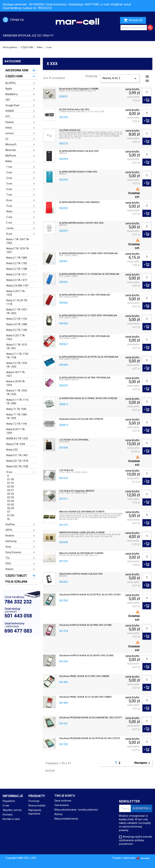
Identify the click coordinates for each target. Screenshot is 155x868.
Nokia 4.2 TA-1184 (17, 330)
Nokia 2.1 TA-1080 (17, 258)
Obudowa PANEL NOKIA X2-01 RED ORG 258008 (84, 676)
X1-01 (11, 483)
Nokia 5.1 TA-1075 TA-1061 (17, 346)
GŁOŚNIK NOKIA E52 (70, 130)
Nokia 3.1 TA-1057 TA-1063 (17, 311)
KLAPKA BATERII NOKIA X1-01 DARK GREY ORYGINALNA (88, 253)
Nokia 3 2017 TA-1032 (16, 293)
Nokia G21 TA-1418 (17, 461)
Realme (10, 536)
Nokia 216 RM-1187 (17, 286)
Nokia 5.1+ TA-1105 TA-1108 (17, 356)
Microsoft (11, 144)
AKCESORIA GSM (17, 70)
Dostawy (8, 815)
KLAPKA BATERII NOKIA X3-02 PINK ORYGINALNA (85, 378)
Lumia (10, 228)
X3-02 (11, 505)
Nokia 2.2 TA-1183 (17, 263)
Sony (8, 547)
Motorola (11, 150)
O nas (6, 806)
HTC (8, 117)
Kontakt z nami (11, 819)
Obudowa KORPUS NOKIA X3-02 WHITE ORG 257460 (86, 656)
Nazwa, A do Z (120, 79)
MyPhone (11, 156)
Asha (9, 211)
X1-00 (11, 479)
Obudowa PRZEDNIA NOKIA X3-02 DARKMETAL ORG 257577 (91, 718)
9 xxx (9, 206)
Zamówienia (61, 805)
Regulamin (9, 801)
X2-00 (11, 487)
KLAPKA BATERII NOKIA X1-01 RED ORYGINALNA (85, 295)
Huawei (10, 122)
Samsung (11, 541)
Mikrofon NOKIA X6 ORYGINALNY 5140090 (81, 553)
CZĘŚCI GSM (14, 76)
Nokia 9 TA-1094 (16, 444)
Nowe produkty (37, 806)
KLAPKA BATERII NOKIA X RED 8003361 (80, 202)
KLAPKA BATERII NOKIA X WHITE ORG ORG (81, 223)
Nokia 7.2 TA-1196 (17, 424)
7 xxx (9, 195)
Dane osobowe (63, 801)
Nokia (9, 161)
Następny (143, 763)
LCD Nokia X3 (66, 470)
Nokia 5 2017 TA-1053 (16, 337)
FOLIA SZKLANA (16, 582)
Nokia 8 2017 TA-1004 (16, 431)
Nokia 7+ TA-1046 (16, 409)
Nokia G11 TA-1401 (17, 455)
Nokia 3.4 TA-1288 (17, 324)
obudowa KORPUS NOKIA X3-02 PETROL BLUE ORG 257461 (90, 595)
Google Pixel (12, 105)
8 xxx (9, 200)
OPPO (9, 530)
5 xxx (9, 184)
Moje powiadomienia (66, 819)
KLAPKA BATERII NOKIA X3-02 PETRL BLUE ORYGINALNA (89, 357)
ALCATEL (11, 83)
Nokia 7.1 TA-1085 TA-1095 (17, 416)
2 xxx (9, 172)
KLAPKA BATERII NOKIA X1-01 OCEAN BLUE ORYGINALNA (89, 274)
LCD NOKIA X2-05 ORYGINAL (74, 440)
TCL (8, 558)
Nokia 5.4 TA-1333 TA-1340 (17, 365)
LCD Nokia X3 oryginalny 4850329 (77, 491)
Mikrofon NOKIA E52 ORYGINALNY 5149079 (82, 512)
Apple (9, 89)
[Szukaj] (134, 28)
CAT (8, 100)
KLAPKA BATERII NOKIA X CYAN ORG (78, 172)
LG (7, 139)
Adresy (58, 814)
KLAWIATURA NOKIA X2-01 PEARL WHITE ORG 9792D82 (88, 398)
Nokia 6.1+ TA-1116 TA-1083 (17, 402)
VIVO (8, 563)
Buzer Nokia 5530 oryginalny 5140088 (79, 89)
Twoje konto (65, 796)
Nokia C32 (12, 450)
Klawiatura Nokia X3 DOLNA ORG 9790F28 (81, 419)
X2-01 (11, 490)
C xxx (9, 217)
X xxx (9, 472)
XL (9, 519)
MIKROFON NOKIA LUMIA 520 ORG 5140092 (82, 533)
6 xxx (9, 189)
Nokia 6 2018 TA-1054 (16, 383)
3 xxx (9, 178)
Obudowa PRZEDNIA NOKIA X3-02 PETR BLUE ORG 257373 (90, 738)
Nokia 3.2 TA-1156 (17, 319)
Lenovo (10, 133)
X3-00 (11, 501)
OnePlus (10, 524)
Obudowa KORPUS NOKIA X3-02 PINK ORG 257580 (85, 625)
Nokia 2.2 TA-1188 (17, 269)
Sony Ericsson (13, 552)
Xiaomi (9, 569)
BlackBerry (12, 94)
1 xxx (9, 167)
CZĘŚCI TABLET (16, 576)
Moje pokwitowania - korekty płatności (76, 810)
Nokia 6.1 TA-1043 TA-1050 (17, 392)
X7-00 (11, 515)
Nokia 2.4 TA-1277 (17, 280)
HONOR (10, 111)
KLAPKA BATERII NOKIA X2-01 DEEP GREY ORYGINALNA (88, 316)
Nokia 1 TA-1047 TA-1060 (18, 241)
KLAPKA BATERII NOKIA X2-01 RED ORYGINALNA (85, 336)
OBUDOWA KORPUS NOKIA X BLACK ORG (81, 574)
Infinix (9, 128)
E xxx (9, 223)
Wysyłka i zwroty (12, 810)
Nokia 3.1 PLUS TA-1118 (17, 302)
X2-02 (11, 494)
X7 (9, 512)
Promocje (34, 801)
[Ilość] (147, 92)
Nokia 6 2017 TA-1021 (16, 374)
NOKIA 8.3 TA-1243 (17, 439)
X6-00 (11, 508)
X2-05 (11, 497)
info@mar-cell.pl (121, 4)
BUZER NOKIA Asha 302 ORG (74, 109)
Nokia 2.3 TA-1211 (17, 274)
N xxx (9, 234)
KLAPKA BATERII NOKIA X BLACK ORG (79, 151)
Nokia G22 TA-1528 (17, 466)
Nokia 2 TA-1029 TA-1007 (18, 250)
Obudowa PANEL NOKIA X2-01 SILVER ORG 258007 (86, 697)
